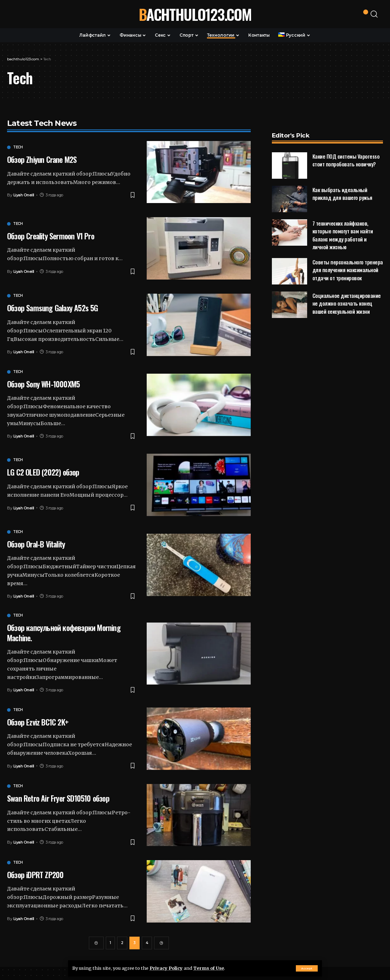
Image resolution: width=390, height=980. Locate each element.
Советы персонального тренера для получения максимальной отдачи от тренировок (348, 256)
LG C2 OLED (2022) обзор (43, 472)
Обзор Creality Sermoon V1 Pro (51, 236)
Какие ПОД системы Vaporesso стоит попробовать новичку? (346, 147)
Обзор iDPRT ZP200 (35, 875)
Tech (18, 147)
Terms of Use (209, 968)
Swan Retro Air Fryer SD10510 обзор (58, 798)
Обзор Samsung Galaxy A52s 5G (53, 308)
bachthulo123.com (195, 14)
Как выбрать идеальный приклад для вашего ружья (342, 180)
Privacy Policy (166, 968)
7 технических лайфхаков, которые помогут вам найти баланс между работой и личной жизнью (343, 222)
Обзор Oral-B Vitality (36, 544)
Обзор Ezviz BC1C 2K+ (38, 722)
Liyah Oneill (24, 195)
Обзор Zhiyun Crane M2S (42, 159)
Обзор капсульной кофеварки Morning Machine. (64, 633)
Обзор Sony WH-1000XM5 (43, 384)
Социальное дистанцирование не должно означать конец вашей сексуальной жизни (347, 290)
